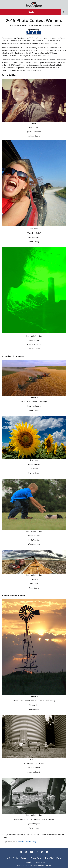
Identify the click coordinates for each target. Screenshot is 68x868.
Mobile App (40, 862)
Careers (24, 858)
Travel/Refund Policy (53, 858)
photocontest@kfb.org (27, 842)
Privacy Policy (36, 858)
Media (16, 858)
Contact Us (28, 862)
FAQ (8, 858)
